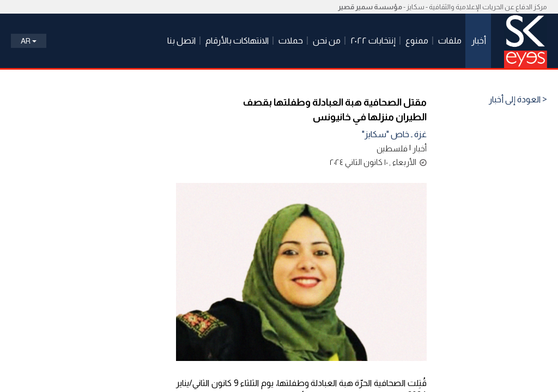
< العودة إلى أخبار (518, 100)
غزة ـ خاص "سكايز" (394, 134)
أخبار (420, 148)
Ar (29, 41)
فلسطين (392, 148)
